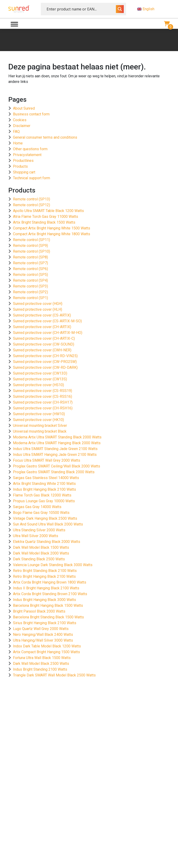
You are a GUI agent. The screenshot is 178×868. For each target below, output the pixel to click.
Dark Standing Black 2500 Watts (39, 559)
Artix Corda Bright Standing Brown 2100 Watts (50, 594)
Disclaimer (22, 126)
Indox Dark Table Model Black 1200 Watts (47, 646)
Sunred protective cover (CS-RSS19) (43, 391)
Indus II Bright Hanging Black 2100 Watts (46, 588)
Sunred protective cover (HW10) (39, 414)
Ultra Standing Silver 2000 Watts (39, 530)
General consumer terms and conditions (45, 137)
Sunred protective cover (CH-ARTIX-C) (44, 338)
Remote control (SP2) (30, 292)
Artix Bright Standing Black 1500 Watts (44, 222)
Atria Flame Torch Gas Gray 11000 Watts (46, 217)
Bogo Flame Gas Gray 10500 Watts (41, 513)
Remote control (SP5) (30, 275)
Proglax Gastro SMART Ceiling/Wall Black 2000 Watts (57, 466)
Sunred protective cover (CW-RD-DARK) (45, 367)
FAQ (16, 132)
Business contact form (31, 114)
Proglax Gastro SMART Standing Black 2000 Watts (54, 472)
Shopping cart (24, 172)
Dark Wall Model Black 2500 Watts (41, 664)
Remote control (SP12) (32, 205)
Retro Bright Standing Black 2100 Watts (45, 571)
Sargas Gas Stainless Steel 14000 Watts (46, 478)
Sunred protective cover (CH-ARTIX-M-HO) (48, 333)
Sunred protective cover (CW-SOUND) (44, 344)
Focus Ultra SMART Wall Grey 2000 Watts (47, 460)
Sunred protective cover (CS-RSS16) (43, 396)
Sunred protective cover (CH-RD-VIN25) (45, 356)
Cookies (20, 120)
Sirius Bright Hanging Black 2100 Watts (45, 623)
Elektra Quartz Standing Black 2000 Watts (47, 542)
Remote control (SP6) (30, 269)
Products (20, 166)
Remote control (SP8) (30, 257)
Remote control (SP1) (30, 298)
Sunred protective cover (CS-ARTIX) (42, 315)
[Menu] (14, 24)
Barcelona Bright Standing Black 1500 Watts (48, 617)
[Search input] (81, 9)
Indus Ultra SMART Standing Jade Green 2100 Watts (55, 449)
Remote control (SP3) (30, 286)
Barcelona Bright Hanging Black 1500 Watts (48, 605)
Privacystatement (27, 155)
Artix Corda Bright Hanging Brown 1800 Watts (50, 582)
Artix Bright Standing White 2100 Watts (44, 484)
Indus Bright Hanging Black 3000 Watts (44, 600)
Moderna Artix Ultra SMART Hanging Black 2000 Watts (57, 443)
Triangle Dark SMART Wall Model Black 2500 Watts (54, 675)
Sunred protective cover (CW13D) (40, 373)
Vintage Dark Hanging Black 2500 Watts (45, 518)
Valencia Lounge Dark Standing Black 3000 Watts (53, 565)
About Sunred (24, 108)
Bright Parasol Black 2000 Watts (39, 611)
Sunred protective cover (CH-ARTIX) (42, 327)
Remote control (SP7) (30, 263)
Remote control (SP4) (30, 280)
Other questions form (30, 149)
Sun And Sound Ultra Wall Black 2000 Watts (48, 524)
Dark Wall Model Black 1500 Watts (41, 547)
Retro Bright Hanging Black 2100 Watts (44, 576)
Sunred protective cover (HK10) (38, 420)
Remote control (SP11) (32, 240)
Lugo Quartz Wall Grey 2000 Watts (41, 629)
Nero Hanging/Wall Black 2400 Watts (43, 635)
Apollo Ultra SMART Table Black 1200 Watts (48, 211)
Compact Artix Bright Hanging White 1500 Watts (52, 228)
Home (18, 143)
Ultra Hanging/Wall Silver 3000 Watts (43, 640)
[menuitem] (153, 9)
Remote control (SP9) (30, 246)
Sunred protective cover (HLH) (38, 309)
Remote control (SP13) (32, 199)
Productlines (23, 161)
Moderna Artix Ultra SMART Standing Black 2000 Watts (57, 437)
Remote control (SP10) (32, 251)
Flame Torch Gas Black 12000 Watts (42, 495)
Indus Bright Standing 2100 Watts (40, 669)
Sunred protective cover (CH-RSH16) (43, 408)
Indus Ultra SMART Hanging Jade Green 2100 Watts (55, 455)
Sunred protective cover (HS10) (38, 385)
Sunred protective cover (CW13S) (40, 379)
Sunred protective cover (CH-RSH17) (43, 402)
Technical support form (32, 178)
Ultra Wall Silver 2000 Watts (36, 536)
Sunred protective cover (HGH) (38, 304)
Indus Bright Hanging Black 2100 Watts (44, 489)
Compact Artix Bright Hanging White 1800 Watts (52, 234)
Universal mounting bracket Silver (40, 426)
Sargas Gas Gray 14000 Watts (37, 507)
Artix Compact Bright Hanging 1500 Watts (46, 652)
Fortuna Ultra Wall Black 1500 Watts (42, 658)
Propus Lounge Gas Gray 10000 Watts (44, 501)
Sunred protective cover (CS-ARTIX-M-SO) (47, 321)
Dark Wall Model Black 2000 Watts (41, 553)
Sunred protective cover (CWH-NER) (42, 350)
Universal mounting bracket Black (40, 431)
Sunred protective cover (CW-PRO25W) (45, 362)
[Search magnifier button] (120, 9)
